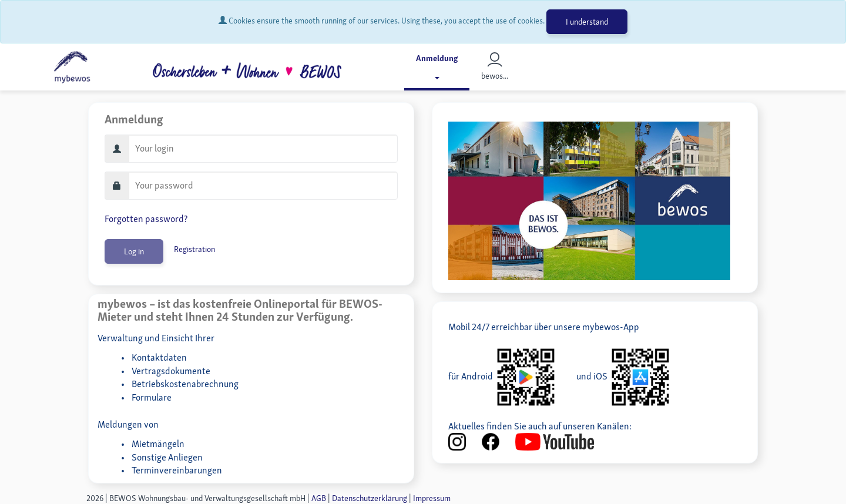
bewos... (495, 67)
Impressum (432, 498)
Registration (194, 249)
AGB (319, 498)
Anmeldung (437, 66)
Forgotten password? (146, 219)
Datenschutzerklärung (370, 498)
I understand (587, 22)
